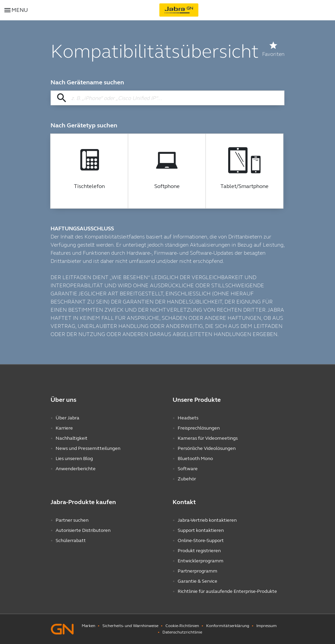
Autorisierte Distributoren (83, 530)
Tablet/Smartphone (244, 186)
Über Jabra (67, 418)
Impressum (267, 626)
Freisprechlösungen (199, 428)
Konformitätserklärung (228, 626)
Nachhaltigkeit (72, 438)
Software (188, 469)
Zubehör (187, 479)
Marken (88, 626)
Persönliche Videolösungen (207, 448)
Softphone (167, 186)
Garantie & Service (198, 581)
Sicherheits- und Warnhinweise (130, 626)
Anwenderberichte (76, 469)
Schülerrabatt (71, 541)
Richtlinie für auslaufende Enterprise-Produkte (227, 591)
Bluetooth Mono (195, 459)
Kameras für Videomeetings (208, 438)
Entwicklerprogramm (201, 561)
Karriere (64, 428)
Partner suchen (72, 520)
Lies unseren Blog (74, 459)
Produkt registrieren (199, 551)
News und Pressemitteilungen (88, 448)
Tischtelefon (89, 186)
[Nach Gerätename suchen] (167, 98)
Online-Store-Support (201, 541)
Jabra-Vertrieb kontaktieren (207, 520)
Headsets (188, 418)
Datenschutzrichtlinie (182, 632)
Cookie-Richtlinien (182, 626)
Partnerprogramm (198, 571)
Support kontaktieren (201, 530)
